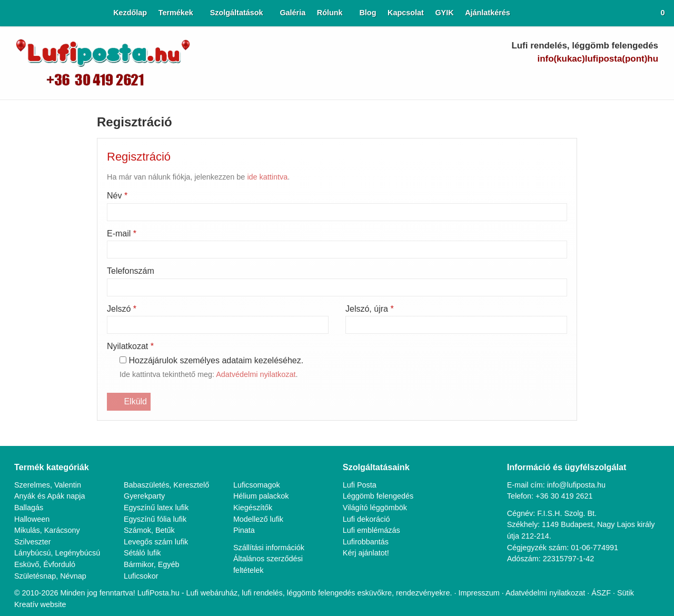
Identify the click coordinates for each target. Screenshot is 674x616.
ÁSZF (618, 272)
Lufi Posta (360, 164)
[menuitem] (117, 13)
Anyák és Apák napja (50, 176)
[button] (659, 13)
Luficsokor (142, 255)
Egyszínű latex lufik (157, 187)
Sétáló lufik (143, 232)
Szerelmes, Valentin (48, 164)
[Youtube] (596, 80)
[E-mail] (541, 80)
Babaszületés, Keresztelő (168, 164)
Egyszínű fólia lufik (155, 198)
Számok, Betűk (150, 210)
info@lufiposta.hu (618, 59)
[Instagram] (632, 80)
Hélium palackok (262, 176)
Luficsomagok (258, 164)
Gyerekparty (145, 176)
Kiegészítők (253, 187)
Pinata (244, 210)
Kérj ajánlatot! (367, 232)
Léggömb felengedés (380, 176)
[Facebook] (577, 80)
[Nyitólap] (8, 13)
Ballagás (29, 187)
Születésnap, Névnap (51, 255)
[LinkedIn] (614, 80)
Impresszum (492, 272)
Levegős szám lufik (157, 221)
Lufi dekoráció (367, 198)
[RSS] (651, 80)
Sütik (641, 272)
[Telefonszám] (559, 80)
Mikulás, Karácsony (47, 210)
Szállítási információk (269, 227)
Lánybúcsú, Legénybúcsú (58, 232)
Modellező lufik (259, 198)
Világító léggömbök (377, 187)
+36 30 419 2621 (566, 176)
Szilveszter (32, 221)
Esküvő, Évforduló (45, 244)
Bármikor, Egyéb (152, 244)
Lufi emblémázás (372, 210)
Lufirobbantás (367, 221)
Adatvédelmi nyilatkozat (561, 272)
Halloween (32, 198)
